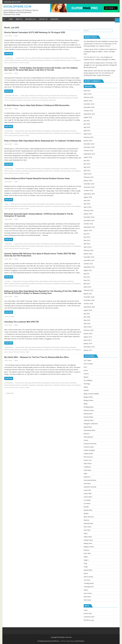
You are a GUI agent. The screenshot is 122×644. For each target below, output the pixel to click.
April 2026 (87, 91)
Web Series (15, 96)
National (86, 520)
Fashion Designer (89, 450)
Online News (88, 537)
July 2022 (87, 234)
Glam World (87, 463)
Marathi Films (88, 510)
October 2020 (88, 304)
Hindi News (87, 470)
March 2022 (88, 247)
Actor (7, 317)
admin (16, 36)
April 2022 (87, 244)
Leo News (8, 281)
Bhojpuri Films (88, 397)
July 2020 (87, 313)
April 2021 (87, 284)
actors (6, 63)
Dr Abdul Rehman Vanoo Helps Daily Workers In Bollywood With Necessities (37, 105)
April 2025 (87, 131)
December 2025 (89, 104)
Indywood (87, 477)
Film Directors (88, 457)
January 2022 (88, 254)
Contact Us (43, 19)
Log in (86, 610)
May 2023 (87, 200)
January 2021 (88, 294)
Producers (22, 63)
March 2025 (88, 134)
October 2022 (88, 224)
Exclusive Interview (90, 444)
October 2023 (88, 190)
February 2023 (89, 210)
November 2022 (89, 220)
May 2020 (87, 320)
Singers (27, 63)
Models (86, 513)
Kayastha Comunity (90, 487)
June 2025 (87, 124)
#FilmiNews (73, 58)
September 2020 (89, 307)
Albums (86, 377)
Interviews (87, 483)
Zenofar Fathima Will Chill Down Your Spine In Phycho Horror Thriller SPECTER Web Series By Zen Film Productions (40, 255)
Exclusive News (89, 447)
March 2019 (88, 340)
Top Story (87, 580)
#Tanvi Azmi (34, 100)
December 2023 (89, 184)
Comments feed (89, 617)
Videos (86, 590)
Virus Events (88, 593)
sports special (88, 577)
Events (86, 440)
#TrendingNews (76, 60)
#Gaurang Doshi (72, 96)
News (7, 204)
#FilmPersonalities (9, 60)
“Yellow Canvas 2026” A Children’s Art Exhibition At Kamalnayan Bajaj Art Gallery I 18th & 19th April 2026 (100, 52)
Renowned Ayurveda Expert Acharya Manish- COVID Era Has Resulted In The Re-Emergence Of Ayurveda (39, 215)
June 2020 (87, 317)
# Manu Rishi (32, 96)
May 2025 (87, 127)
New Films (87, 530)
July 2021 (87, 274)
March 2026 (88, 94)
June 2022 (87, 237)
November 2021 (89, 260)
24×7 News (87, 360)
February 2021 (89, 290)
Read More (9, 54)
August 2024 (88, 157)
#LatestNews (32, 60)
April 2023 (87, 204)
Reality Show (88, 543)
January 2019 (88, 343)
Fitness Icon (88, 460)
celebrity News (89, 420)
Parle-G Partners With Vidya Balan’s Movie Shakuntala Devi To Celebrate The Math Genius (43, 141)
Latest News (8, 96)
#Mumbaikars (40, 60)
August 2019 (88, 337)
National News (88, 523)
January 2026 (88, 101)
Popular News (88, 540)
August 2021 (88, 270)
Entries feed (88, 613)
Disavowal (54, 19)
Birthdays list (31, 19)
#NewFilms (57, 60)
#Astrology (28, 58)
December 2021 (89, 257)
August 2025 (88, 117)
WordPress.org (89, 620)
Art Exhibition (88, 380)
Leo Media (87, 500)
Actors (86, 370)
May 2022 (87, 240)
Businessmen (88, 414)
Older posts (10, 393)
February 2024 (89, 177)
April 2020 (87, 323)
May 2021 (87, 280)
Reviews (86, 550)
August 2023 (88, 197)
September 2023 (89, 194)
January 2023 (88, 214)
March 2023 (88, 207)
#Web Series (52, 100)
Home (11, 19)
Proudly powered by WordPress (48, 641)
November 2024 (89, 147)
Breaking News (9, 131)
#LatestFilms (25, 60)
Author (86, 387)
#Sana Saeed (61, 98)
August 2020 (88, 310)
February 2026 (89, 97)
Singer (86, 557)
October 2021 (88, 264)
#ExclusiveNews (65, 58)
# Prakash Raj (40, 96)
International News (90, 480)
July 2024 (87, 160)
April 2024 (87, 170)
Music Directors (89, 517)
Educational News (89, 430)
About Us (19, 19)
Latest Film (87, 490)
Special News (88, 570)
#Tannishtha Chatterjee (15, 100)
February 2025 (89, 137)
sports (86, 573)
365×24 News (88, 364)
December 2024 (89, 144)
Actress (10, 63)
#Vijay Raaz (45, 100)
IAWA (85, 473)
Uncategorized (89, 587)
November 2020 (89, 300)
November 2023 (89, 187)
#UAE (40, 100)
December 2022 (89, 217)
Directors (16, 63)
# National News (20, 58)
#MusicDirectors (49, 60)
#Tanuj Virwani (26, 100)
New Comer (88, 527)
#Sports (69, 60)
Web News (87, 597)
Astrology (87, 384)
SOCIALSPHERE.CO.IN (17, 7)
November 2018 (89, 347)
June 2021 (87, 277)
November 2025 (89, 107)
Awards (86, 390)
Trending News (9, 58)
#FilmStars (18, 60)
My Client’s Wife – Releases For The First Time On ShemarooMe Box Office (36, 357)
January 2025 (88, 140)
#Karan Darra (27, 98)
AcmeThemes (80, 641)
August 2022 (88, 230)
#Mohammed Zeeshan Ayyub (39, 98)
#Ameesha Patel (55, 96)
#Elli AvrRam (64, 96)
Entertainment (88, 437)
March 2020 (88, 327)
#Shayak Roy (69, 98)
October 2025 (88, 111)
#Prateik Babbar (52, 98)
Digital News (88, 427)
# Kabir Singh (24, 96)
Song (85, 563)
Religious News (89, 547)
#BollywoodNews (37, 58)
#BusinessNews (56, 58)
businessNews (88, 417)
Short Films (87, 553)
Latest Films (88, 493)
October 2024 (88, 150)
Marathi (86, 507)
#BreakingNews (47, 58)
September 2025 (89, 114)
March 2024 (88, 174)
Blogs (86, 404)
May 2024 (87, 167)
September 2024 (89, 154)
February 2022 (89, 250)
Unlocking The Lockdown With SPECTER (22, 322)
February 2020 (89, 330)
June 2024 (87, 164)
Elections (87, 434)
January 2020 (88, 333)
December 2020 (89, 297)
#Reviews (64, 60)
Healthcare (87, 467)
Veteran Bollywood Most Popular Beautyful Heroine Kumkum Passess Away (37, 178)
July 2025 (87, 121)
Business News (9, 169)
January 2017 (88, 350)
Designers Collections (91, 424)
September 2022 (89, 227)
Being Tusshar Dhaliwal (91, 394)
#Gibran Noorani (9, 98)
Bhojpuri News (88, 400)
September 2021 (89, 267)
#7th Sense (47, 96)
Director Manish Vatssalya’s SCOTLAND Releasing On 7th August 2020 (35, 32)
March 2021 (88, 287)
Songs (86, 567)
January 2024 (88, 180)
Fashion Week (88, 454)
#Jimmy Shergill (18, 98)
